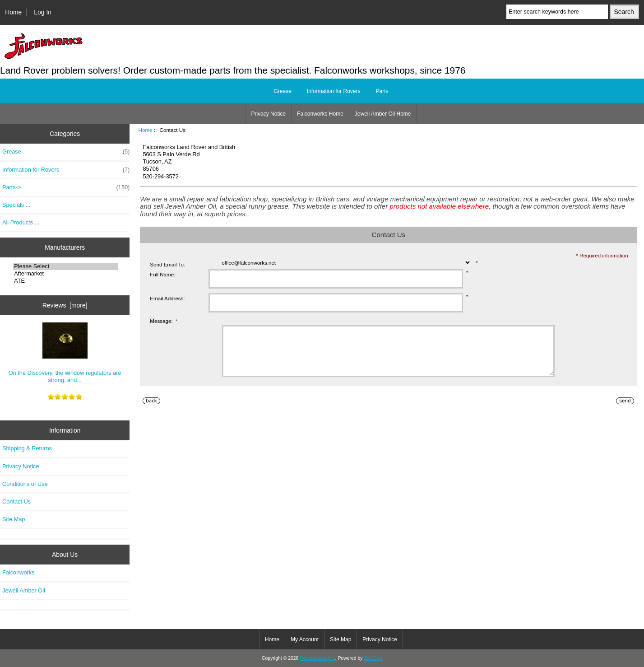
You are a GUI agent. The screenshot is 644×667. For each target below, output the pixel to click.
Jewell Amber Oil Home (383, 114)
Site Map (14, 519)
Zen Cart (373, 658)
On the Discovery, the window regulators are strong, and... (65, 353)
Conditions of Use (25, 484)
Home (13, 12)
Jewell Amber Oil (24, 590)
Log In (43, 12)
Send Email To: (167, 264)
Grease (282, 91)
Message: (164, 321)
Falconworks (19, 572)
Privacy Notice (268, 114)
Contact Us (16, 501)
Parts (382, 91)
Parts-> (66, 187)
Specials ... (16, 205)
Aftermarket (66, 274)
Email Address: (167, 298)
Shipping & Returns (27, 448)
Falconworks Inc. (317, 658)
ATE (66, 281)
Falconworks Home (320, 114)
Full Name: (162, 274)
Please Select (66, 266)
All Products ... (21, 222)
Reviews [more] (65, 305)
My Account (305, 639)
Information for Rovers (334, 91)
